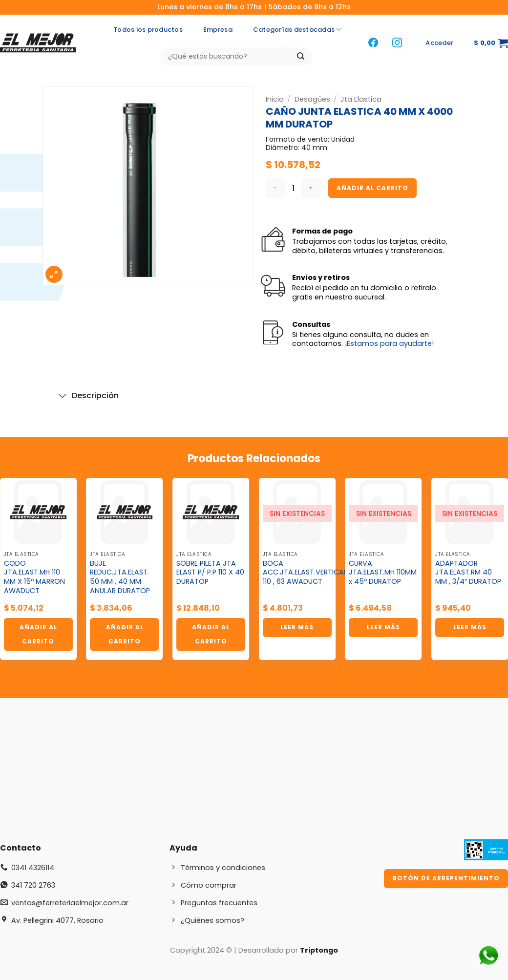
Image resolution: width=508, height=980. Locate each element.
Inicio (275, 99)
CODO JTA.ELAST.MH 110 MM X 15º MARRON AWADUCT (34, 577)
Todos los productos (148, 30)
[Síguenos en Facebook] (373, 43)
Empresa (218, 30)
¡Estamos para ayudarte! (389, 343)
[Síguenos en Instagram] (397, 43)
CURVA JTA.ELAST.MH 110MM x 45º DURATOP (383, 573)
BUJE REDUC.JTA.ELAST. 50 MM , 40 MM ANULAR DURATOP (120, 577)
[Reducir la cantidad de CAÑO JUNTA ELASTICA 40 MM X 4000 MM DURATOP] (275, 188)
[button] (439, 43)
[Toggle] (63, 396)
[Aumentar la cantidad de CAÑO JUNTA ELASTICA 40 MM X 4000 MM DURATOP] (311, 188)
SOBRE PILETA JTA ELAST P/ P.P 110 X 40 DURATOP (210, 573)
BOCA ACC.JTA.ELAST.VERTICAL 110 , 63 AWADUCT (305, 573)
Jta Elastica (361, 99)
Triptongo (319, 950)
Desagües (312, 99)
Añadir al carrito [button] (38, 634)
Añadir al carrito (372, 188)
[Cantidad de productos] (293, 188)
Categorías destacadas (297, 30)
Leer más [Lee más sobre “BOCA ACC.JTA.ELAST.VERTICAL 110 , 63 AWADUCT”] (297, 627)
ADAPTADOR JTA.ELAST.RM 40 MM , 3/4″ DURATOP (468, 573)
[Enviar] (301, 56)
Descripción (87, 396)
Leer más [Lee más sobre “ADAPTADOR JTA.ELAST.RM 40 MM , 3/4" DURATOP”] (470, 627)
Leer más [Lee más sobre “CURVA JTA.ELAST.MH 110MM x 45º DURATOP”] (383, 627)
